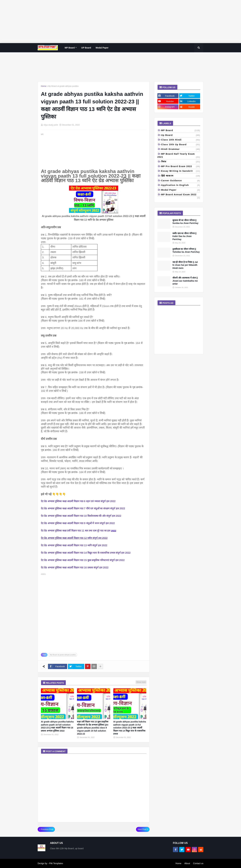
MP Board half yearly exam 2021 (179, 156)
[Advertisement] (92, 22)
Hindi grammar (181, 149)
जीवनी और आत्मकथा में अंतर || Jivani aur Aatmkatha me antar (185, 281)
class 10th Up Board (181, 145)
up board (181, 135)
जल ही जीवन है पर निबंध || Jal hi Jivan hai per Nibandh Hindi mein (185, 265)
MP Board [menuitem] (70, 48)
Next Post (142, 829)
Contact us (198, 863)
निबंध (181, 162)
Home (44, 86)
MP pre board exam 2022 (181, 167)
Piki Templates (56, 863)
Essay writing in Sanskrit (181, 171)
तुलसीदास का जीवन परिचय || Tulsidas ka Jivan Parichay (186, 251)
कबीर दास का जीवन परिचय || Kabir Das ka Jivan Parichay (184, 236)
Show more (141, 682)
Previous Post (47, 829)
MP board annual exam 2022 (181, 195)
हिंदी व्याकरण (181, 176)
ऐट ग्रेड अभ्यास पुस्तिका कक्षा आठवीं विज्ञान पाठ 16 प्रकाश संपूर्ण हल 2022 (75, 568)
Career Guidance (181, 181)
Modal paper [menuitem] (102, 48)
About (187, 863)
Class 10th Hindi (181, 140)
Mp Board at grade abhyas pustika (63, 86)
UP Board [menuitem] (86, 48)
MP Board (181, 131)
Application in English (181, 185)
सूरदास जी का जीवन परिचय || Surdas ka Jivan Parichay (185, 222)
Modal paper (181, 190)
